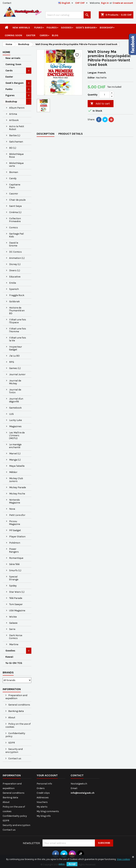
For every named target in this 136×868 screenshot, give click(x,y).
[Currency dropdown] (82, 3)
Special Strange (14, 578)
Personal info (44, 784)
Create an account (123, 3)
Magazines (15, 426)
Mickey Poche (17, 494)
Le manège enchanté (15, 446)
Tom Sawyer (16, 604)
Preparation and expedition (16, 697)
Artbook (14, 120)
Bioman (14, 172)
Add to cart (100, 104)
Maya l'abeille (17, 466)
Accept (72, 864)
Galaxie (13, 623)
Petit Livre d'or (17, 515)
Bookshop (106, 28)
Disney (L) (15, 264)
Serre (12, 629)
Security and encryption (14, 751)
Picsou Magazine (15, 523)
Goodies (66, 28)
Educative (15, 277)
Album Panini (17, 108)
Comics (14, 228)
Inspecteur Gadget (15, 348)
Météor (13, 472)
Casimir (14, 194)
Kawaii (9, 657)
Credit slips (43, 793)
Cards (44, 35)
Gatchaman (16, 142)
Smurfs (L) (15, 570)
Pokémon (15, 543)
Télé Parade (16, 598)
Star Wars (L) (17, 592)
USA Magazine (17, 611)
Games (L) (15, 368)
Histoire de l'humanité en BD (17, 311)
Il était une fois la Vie (18, 339)
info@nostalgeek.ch (83, 793)
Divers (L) (15, 270)
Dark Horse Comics (16, 637)
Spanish (14, 289)
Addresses (43, 797)
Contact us (15, 758)
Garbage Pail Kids (16, 235)
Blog (55, 35)
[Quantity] (104, 95)
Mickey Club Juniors (16, 480)
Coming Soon (13, 35)
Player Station (17, 537)
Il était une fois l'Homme (18, 330)
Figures (52, 28)
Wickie (13, 617)
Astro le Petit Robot (17, 128)
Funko (38, 28)
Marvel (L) (15, 454)
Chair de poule (17, 200)
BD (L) (13, 148)
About (12, 717)
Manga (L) (15, 460)
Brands (8, 672)
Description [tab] (46, 134)
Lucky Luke (15, 420)
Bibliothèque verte (16, 165)
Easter (31, 35)
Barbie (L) (15, 135)
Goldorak (14, 301)
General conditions (19, 705)
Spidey (13, 586)
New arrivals (21, 28)
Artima (13, 114)
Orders (41, 788)
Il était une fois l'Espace (18, 321)
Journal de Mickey (15, 382)
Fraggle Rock (17, 295)
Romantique (16, 558)
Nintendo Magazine (15, 501)
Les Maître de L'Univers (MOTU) (17, 435)
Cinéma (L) (15, 212)
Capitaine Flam (15, 186)
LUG (11, 414)
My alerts (42, 807)
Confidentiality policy (15, 735)
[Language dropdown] (66, 3)
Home (6, 52)
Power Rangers (14, 550)
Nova (12, 509)
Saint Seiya (15, 206)
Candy (13, 178)
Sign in (105, 3)
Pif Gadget (15, 530)
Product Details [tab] (71, 134)
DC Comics (15, 252)
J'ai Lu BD (14, 356)
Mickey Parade (18, 487)
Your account (47, 775)
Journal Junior (17, 374)
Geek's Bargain (86, 28)
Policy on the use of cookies (18, 725)
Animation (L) (17, 258)
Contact (7, 3)
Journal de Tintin (15, 391)
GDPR (11, 743)
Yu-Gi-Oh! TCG (14, 663)
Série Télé (14, 564)
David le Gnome (14, 244)
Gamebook (15, 408)
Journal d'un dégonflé (16, 400)
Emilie (13, 283)
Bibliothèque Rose (16, 155)
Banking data (16, 711)
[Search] (68, 15)
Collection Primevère (15, 220)
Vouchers (42, 802)
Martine (14, 644)
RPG (12, 362)
